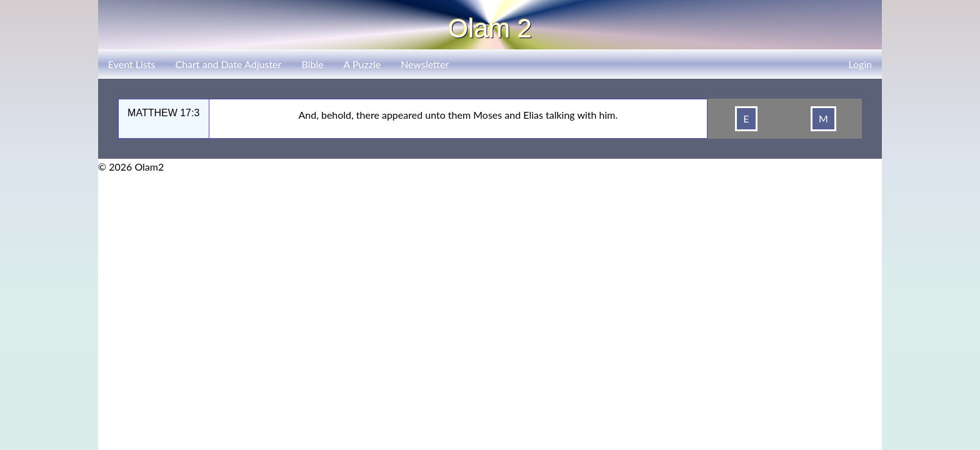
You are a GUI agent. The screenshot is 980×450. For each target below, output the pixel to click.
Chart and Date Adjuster (228, 64)
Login (860, 64)
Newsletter (425, 64)
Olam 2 (490, 28)
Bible (312, 64)
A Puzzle (362, 64)
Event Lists (132, 64)
